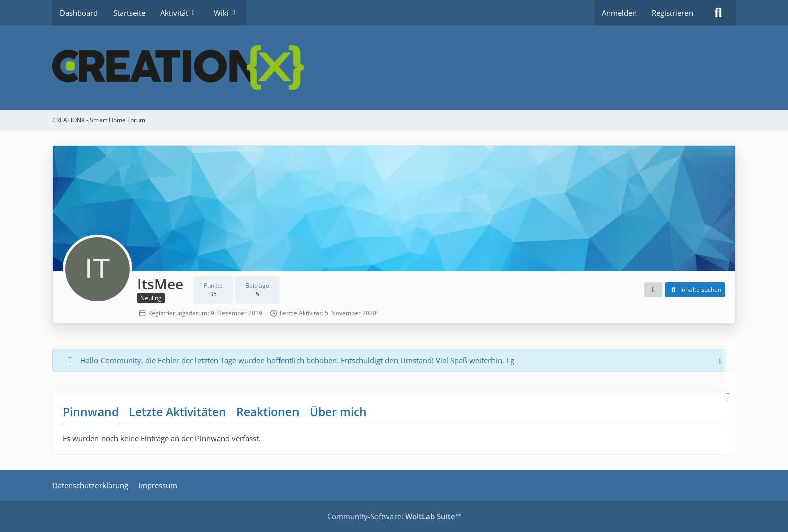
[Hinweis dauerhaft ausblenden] (720, 360)
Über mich (338, 412)
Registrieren (672, 13)
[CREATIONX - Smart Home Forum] (394, 68)
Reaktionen (268, 412)
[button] (653, 290)
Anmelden (619, 13)
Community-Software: (394, 516)
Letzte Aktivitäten (177, 412)
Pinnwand (91, 412)
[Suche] (718, 13)
